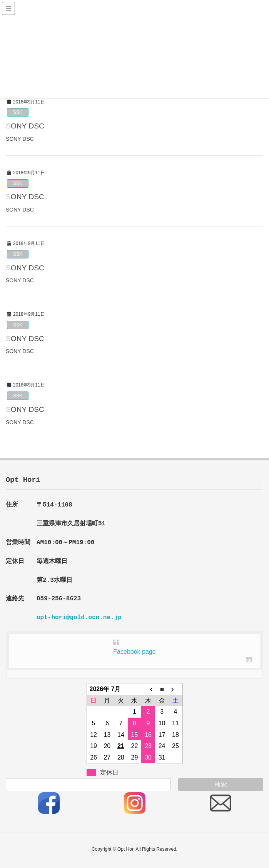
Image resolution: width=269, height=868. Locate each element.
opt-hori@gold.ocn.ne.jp (79, 618)
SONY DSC (25, 126)
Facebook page (134, 652)
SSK (18, 112)
